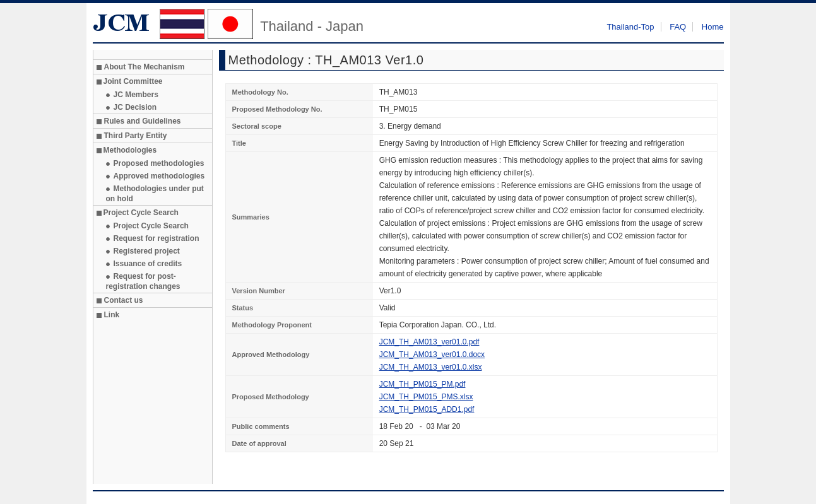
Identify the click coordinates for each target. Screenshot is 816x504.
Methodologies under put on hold (155, 194)
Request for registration (157, 238)
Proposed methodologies (159, 163)
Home (713, 27)
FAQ (678, 27)
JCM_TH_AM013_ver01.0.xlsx (431, 367)
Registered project (147, 251)
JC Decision (135, 107)
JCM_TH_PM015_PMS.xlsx (426, 397)
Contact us (124, 300)
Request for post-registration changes (143, 281)
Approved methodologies (159, 176)
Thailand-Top (630, 27)
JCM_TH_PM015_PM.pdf (423, 384)
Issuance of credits (148, 264)
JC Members (136, 95)
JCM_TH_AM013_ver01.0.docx (432, 355)
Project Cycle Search (151, 226)
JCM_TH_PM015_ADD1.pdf (427, 409)
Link (112, 315)
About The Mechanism (145, 67)
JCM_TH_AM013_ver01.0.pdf (429, 342)
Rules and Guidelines (143, 121)
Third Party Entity (136, 136)
